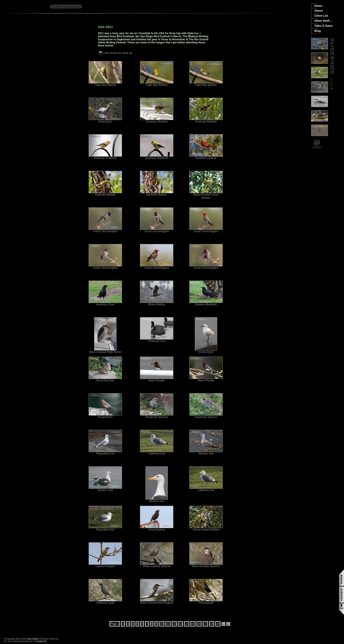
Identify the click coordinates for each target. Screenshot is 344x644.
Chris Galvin (32, 639)
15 (193, 624)
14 (187, 624)
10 (162, 624)
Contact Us (41, 641)
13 (180, 624)
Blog (318, 31)
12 (174, 624)
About (319, 11)
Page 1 (115, 624)
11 (168, 624)
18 (212, 624)
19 (218, 624)
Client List (321, 16)
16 (199, 624)
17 (205, 624)
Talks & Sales (323, 26)
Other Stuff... (323, 21)
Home (318, 6)
